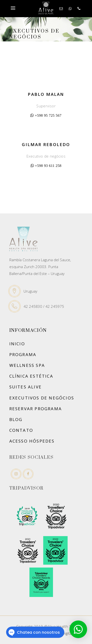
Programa (23, 354)
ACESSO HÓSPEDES (32, 441)
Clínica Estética (31, 376)
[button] (78, 629)
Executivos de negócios (42, 398)
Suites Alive (26, 387)
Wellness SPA (27, 365)
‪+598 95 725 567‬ (48, 115)
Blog (16, 419)
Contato (21, 430)
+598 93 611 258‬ (48, 166)
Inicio (17, 344)
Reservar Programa (36, 409)
